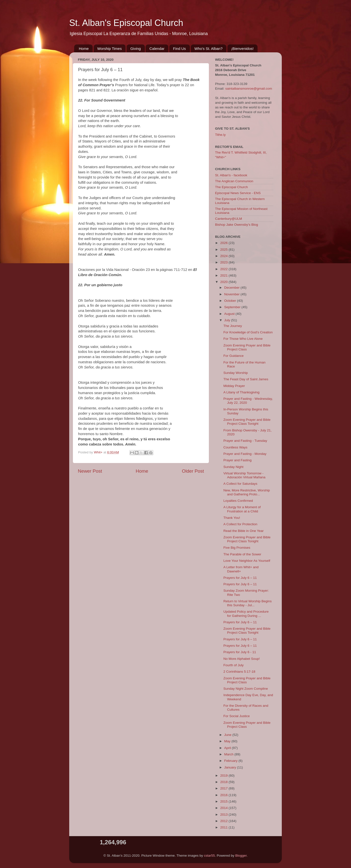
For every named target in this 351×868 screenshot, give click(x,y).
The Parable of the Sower (242, 554)
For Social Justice (237, 716)
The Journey (233, 326)
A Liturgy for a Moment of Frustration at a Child (242, 509)
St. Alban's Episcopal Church (126, 23)
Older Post (193, 471)
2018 (224, 782)
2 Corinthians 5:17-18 (239, 672)
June (228, 735)
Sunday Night (233, 467)
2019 (224, 776)
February (231, 761)
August (230, 314)
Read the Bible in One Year (244, 531)
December (232, 288)
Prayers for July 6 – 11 (240, 578)
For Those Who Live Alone (243, 339)
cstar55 (209, 856)
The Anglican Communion (234, 181)
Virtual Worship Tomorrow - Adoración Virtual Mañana (244, 475)
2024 (224, 256)
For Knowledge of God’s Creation (248, 332)
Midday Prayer (234, 386)
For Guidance (234, 356)
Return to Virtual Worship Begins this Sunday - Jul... (248, 603)
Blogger (241, 856)
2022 (224, 269)
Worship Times (110, 49)
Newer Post (90, 471)
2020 (224, 282)
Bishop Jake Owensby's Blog (237, 225)
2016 (224, 795)
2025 (224, 250)
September (233, 307)
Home (84, 49)
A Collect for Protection (240, 524)
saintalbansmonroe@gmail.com (249, 89)
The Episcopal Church (231, 187)
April (228, 748)
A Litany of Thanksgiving (241, 392)
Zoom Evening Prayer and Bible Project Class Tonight (247, 422)
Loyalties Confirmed (238, 501)
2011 (224, 827)
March (229, 754)
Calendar (157, 49)
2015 (224, 801)
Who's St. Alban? (209, 49)
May (228, 741)
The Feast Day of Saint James (246, 379)
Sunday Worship (236, 373)
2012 (224, 821)
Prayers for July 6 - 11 (240, 652)
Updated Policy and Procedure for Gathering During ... (246, 614)
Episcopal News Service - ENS (238, 193)
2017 (224, 788)
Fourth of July (234, 665)
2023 (224, 262)
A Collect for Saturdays (240, 484)
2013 (224, 815)
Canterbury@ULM (229, 219)
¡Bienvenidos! (242, 49)
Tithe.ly (220, 135)
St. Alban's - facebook (231, 175)
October (231, 301)
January (231, 767)
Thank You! (232, 518)
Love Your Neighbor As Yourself (247, 561)
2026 (224, 243)
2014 (224, 808)
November (232, 294)
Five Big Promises (237, 548)
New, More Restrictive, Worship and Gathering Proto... (247, 492)
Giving (136, 49)
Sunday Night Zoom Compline (246, 689)
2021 (224, 275)
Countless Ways (235, 447)
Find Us (179, 49)
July (228, 320)
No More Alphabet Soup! (242, 659)
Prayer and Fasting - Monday (245, 454)
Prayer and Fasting (238, 460)
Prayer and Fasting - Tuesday (245, 441)
